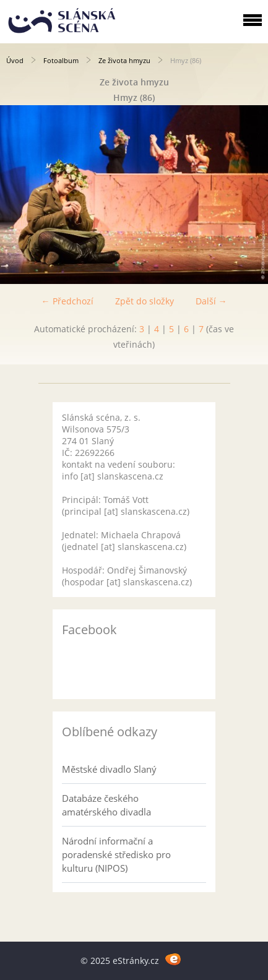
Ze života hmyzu (124, 60)
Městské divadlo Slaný (109, 769)
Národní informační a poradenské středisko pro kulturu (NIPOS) (116, 854)
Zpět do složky (145, 301)
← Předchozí (67, 301)
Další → (211, 301)
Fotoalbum (61, 60)
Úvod (15, 60)
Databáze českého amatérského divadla (106, 805)
